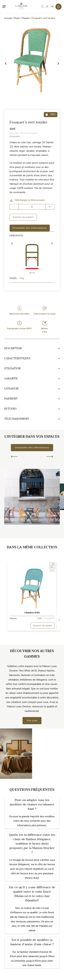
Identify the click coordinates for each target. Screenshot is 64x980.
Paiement (11, 399)
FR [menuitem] (52, 7)
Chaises (26, 18)
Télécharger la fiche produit (27, 200)
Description (13, 348)
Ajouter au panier (23, 217)
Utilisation (12, 369)
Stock (17, 18)
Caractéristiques (17, 358)
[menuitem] (52, 7)
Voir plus (32, 720)
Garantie (11, 379)
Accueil (8, 18)
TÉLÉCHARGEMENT (17, 419)
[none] (52, 7)
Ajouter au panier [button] (43, 626)
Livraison (11, 389)
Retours (10, 409)
